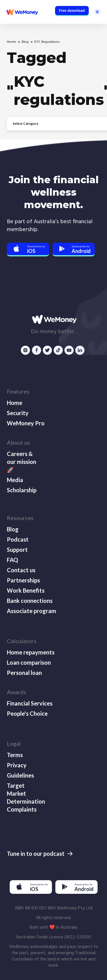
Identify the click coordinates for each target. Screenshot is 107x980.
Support (17, 550)
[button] (97, 12)
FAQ (12, 560)
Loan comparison (29, 662)
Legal (14, 744)
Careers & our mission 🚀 (22, 462)
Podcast (18, 539)
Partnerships (23, 580)
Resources (20, 518)
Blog (25, 42)
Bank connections (30, 601)
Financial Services (30, 703)
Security (18, 413)
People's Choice (27, 713)
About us (18, 442)
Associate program (32, 611)
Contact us (21, 570)
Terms (15, 755)
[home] (22, 12)
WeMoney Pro (26, 423)
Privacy (17, 765)
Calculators (22, 641)
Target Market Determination (25, 793)
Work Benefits (26, 590)
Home (11, 42)
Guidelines (20, 775)
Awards (17, 692)
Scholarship (22, 490)
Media (15, 480)
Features (18, 391)
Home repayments (31, 652)
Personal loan (24, 673)
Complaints (22, 809)
